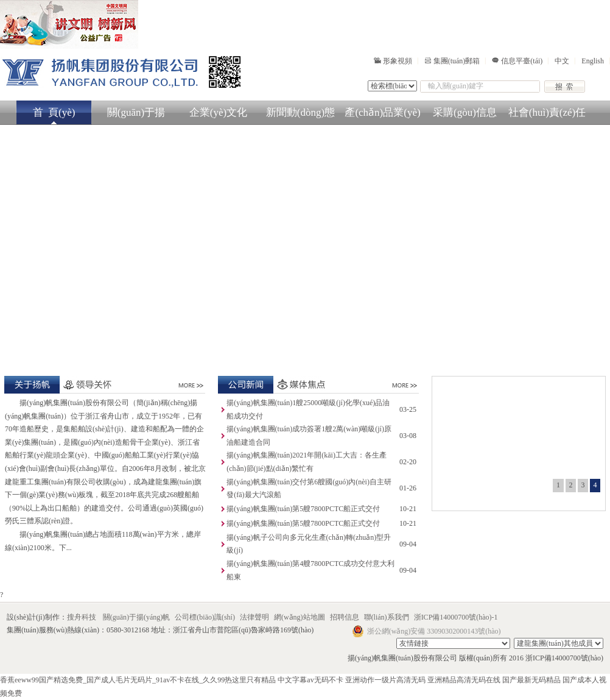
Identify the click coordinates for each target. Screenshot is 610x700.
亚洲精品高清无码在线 (464, 680)
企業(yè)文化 (218, 112)
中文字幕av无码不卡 (310, 680)
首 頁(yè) (54, 112)
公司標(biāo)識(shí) (206, 617)
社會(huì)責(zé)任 (547, 112)
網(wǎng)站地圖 (300, 617)
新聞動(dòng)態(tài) (300, 116)
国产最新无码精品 (531, 680)
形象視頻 (393, 61)
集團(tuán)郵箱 (452, 61)
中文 (562, 61)
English (593, 61)
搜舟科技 (82, 617)
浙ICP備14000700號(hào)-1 (456, 617)
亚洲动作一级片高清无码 (385, 680)
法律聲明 (255, 617)
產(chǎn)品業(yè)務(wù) (382, 116)
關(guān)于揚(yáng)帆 (136, 116)
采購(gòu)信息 (465, 112)
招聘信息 (345, 617)
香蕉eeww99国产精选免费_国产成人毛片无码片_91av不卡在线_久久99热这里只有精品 (138, 680)
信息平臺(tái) (517, 61)
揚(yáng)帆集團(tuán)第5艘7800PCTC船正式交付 (303, 509)
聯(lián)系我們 (387, 617)
